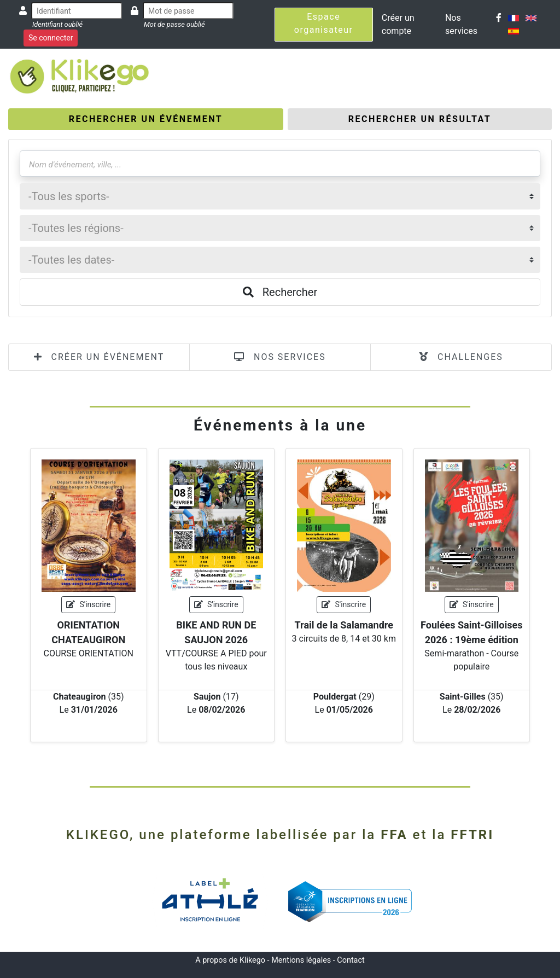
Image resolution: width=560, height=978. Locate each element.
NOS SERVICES (280, 357)
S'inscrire (88, 604)
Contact (351, 960)
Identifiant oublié (57, 24)
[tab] (146, 119)
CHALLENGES (461, 357)
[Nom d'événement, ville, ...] (280, 164)
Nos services (461, 24)
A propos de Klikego (230, 960)
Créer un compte (398, 24)
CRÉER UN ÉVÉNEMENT (99, 357)
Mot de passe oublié (174, 24)
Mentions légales (301, 960)
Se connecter (51, 38)
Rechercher (280, 292)
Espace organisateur (324, 23)
